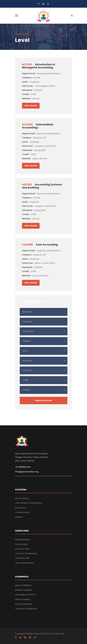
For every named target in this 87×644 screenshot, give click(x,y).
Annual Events (22, 512)
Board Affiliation (23, 585)
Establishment (23, 540)
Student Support (24, 590)
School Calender (24, 604)
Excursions (21, 508)
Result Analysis (23, 599)
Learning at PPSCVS (25, 595)
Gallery (19, 517)
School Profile (22, 549)
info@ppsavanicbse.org (27, 472)
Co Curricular (22, 498)
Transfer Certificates (26, 553)
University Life (22, 558)
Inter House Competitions (28, 503)
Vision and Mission (24, 563)
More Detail (31, 106)
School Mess (22, 544)
